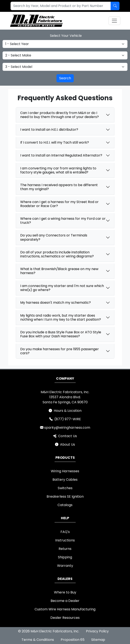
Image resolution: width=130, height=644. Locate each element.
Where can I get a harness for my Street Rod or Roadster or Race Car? (59, 204)
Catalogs (65, 505)
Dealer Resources (65, 618)
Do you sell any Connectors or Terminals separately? (54, 237)
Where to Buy (65, 592)
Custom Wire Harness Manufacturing (65, 609)
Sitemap (98, 640)
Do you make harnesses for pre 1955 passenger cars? (60, 351)
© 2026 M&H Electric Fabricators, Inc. (49, 631)
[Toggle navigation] (114, 21)
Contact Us (68, 436)
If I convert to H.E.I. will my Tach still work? (55, 142)
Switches (65, 488)
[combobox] (58, 6)
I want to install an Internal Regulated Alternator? (61, 155)
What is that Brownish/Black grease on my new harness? (59, 271)
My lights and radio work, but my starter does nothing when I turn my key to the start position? (61, 317)
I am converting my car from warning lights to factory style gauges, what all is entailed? (58, 170)
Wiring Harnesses (65, 471)
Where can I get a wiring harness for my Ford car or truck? (63, 221)
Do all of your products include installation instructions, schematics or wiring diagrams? (57, 254)
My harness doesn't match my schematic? (56, 303)
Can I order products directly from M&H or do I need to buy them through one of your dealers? (60, 115)
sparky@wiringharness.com (67, 428)
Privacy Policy (97, 631)
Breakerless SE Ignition (65, 496)
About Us (68, 444)
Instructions (65, 540)
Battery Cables (65, 480)
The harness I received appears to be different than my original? (59, 187)
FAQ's (65, 532)
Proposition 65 (73, 640)
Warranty (65, 566)
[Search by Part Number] (115, 6)
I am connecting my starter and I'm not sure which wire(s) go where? (62, 288)
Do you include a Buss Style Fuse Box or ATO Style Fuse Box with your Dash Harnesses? (61, 334)
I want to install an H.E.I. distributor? (49, 130)
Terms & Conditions (38, 640)
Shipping (65, 557)
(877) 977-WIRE (68, 419)
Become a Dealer (65, 601)
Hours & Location (68, 411)
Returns (65, 549)
